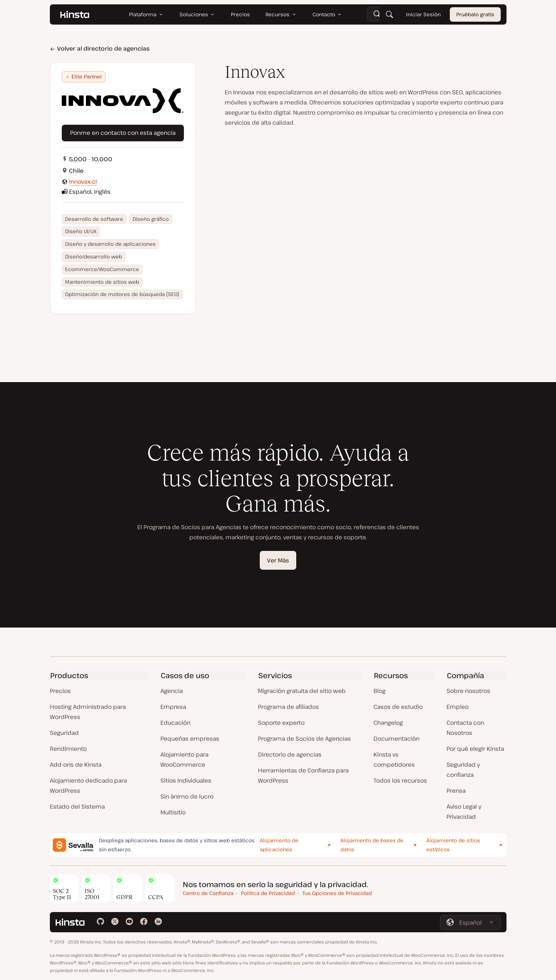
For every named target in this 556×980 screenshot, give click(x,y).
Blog (380, 691)
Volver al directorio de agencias (100, 48)
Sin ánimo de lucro (187, 796)
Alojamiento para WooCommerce (184, 759)
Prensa (456, 791)
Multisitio (173, 812)
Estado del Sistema (77, 806)
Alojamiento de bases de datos (372, 845)
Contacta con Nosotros (465, 728)
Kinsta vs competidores (394, 759)
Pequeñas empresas (190, 739)
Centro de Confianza (208, 893)
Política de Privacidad (268, 893)
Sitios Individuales (186, 780)
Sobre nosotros (468, 691)
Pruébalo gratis (475, 14)
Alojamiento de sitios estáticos (453, 845)
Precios (60, 691)
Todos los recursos (400, 780)
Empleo (458, 707)
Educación (175, 723)
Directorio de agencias (290, 754)
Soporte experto (281, 723)
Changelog (388, 723)
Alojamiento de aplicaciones (279, 845)
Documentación (396, 739)
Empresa (173, 707)
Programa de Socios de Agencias (304, 739)
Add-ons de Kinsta (76, 765)
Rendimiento (68, 749)
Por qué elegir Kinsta (475, 749)
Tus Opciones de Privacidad (337, 893)
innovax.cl (83, 181)
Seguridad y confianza (463, 770)
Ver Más (278, 560)
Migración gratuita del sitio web (302, 691)
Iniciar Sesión (423, 14)
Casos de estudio (398, 707)
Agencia (172, 691)
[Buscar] (389, 14)
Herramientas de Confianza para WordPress (303, 775)
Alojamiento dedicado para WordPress (88, 786)
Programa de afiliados (288, 707)
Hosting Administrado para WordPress (88, 712)
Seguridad (64, 733)
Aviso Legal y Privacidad (464, 812)
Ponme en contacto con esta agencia (123, 133)
